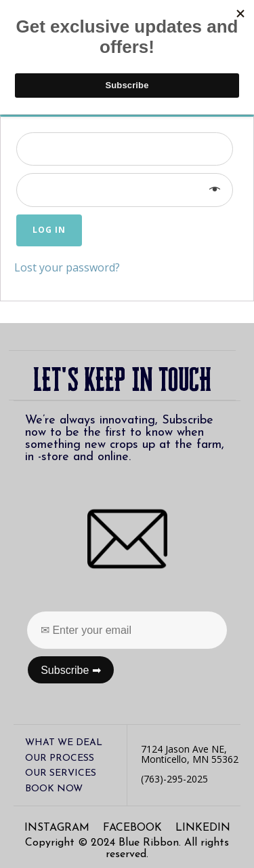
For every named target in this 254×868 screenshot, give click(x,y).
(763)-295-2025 (174, 779)
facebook (132, 828)
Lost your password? (67, 267)
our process (60, 758)
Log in (49, 230)
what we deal (64, 743)
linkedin (203, 828)
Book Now (54, 789)
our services (61, 773)
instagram (57, 828)
